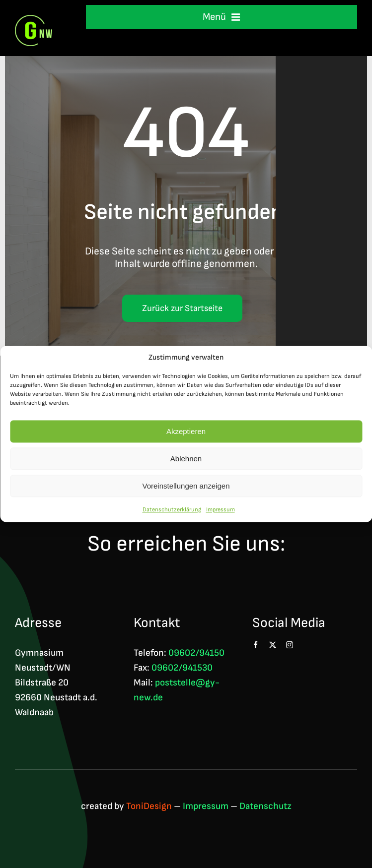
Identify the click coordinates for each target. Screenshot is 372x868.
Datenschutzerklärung (172, 510)
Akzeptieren (186, 431)
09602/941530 (182, 668)
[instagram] (290, 645)
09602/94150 (196, 653)
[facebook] (256, 645)
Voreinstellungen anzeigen (186, 486)
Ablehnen (186, 459)
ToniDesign (149, 806)
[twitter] (273, 645)
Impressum (221, 510)
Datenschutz (265, 806)
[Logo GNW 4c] (34, 20)
